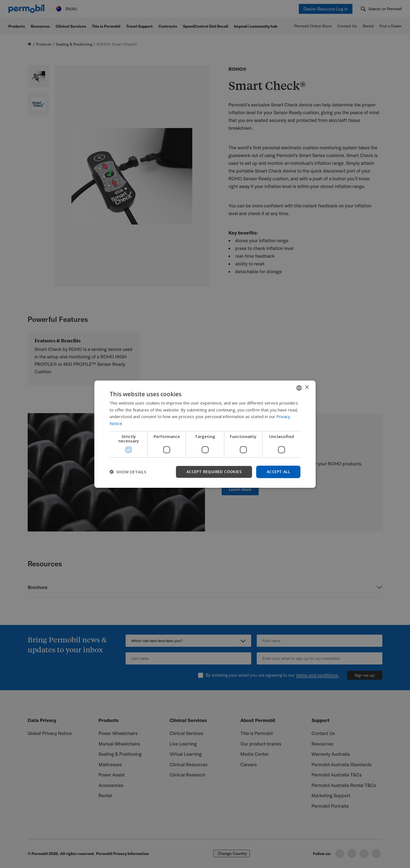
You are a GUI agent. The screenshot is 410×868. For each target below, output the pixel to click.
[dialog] (205, 434)
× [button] (307, 388)
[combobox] (299, 388)
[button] (128, 472)
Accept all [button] (278, 472)
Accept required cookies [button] (214, 472)
